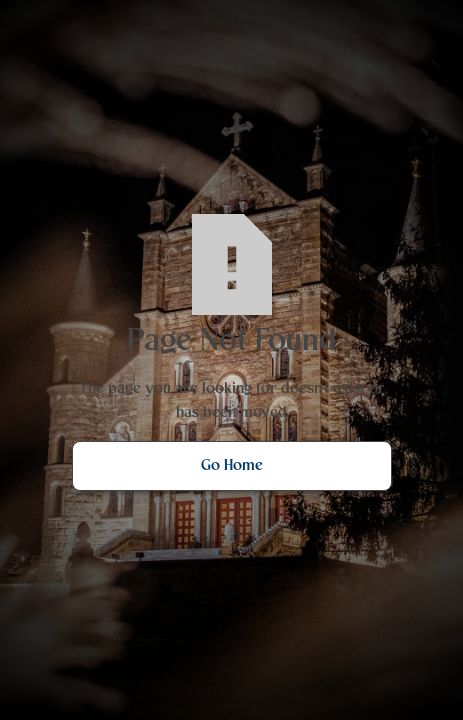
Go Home (232, 466)
